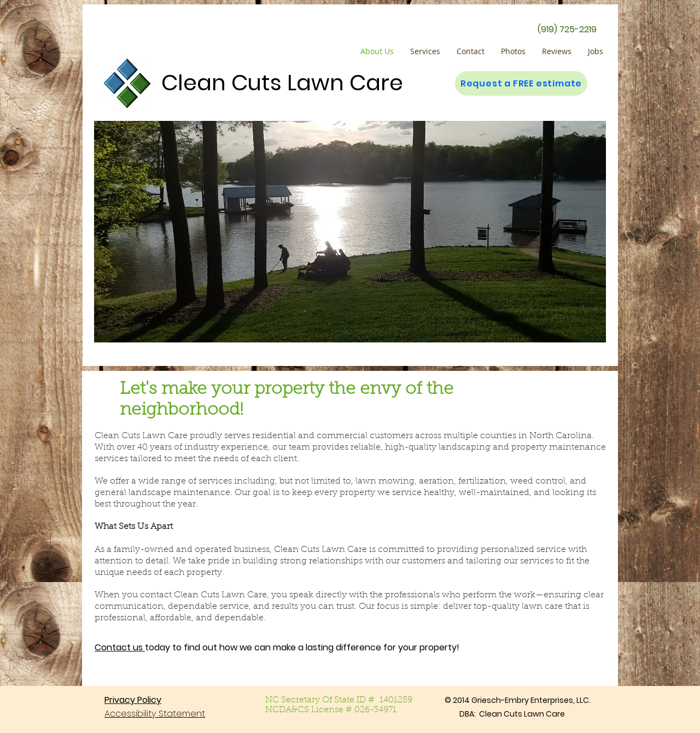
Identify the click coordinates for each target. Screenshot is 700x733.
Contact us (120, 647)
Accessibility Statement (155, 714)
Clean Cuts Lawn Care (282, 83)
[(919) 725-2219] (567, 30)
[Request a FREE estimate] (521, 83)
